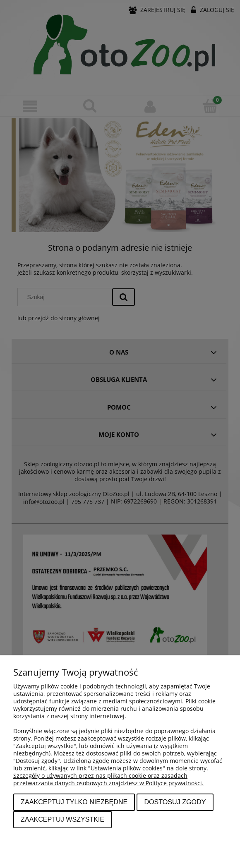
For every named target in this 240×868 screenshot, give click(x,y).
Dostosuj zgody (175, 802)
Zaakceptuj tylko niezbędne (74, 802)
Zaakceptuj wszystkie (62, 819)
